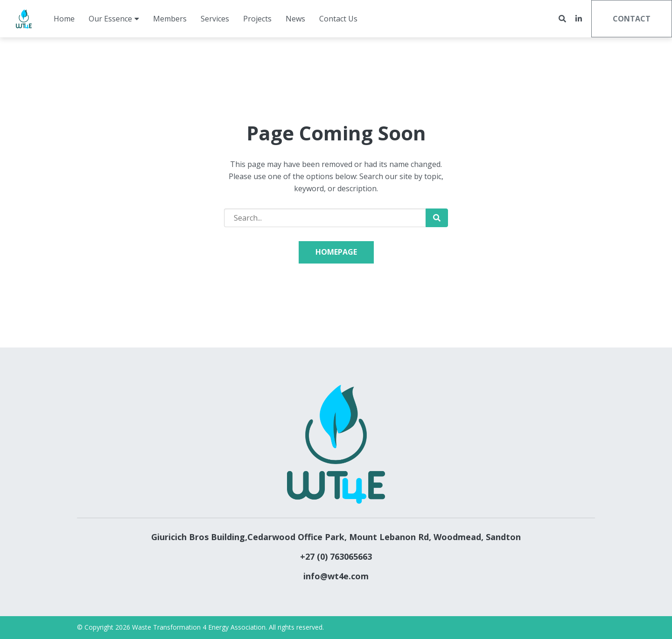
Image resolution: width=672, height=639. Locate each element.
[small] (579, 19)
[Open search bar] (562, 19)
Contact (632, 19)
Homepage (336, 252)
